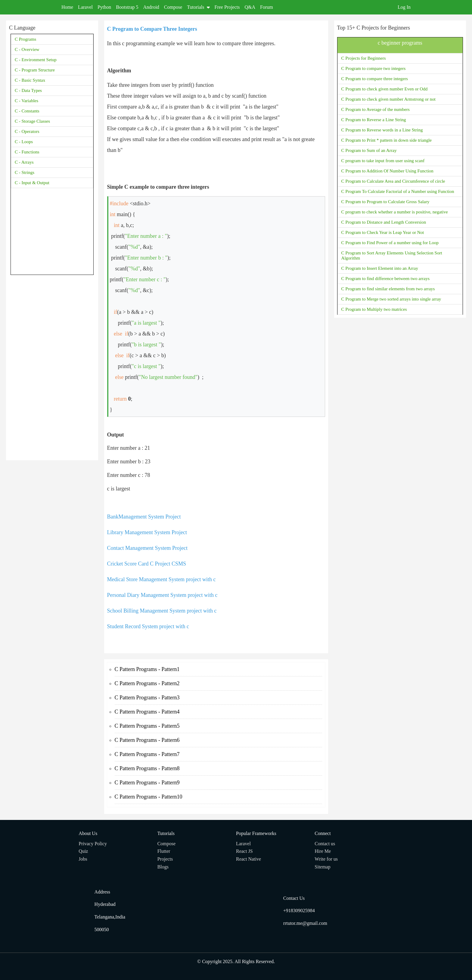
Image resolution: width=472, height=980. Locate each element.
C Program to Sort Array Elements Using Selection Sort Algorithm (392, 255)
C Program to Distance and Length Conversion (384, 222)
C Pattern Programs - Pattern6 (147, 740)
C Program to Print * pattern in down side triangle (387, 140)
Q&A (250, 7)
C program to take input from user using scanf (383, 161)
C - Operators (27, 131)
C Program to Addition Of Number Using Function (387, 171)
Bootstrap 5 (127, 7)
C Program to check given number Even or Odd (385, 89)
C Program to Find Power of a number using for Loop (390, 243)
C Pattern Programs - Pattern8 (147, 768)
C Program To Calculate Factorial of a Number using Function (398, 191)
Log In (404, 7)
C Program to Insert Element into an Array (380, 268)
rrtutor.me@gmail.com (305, 923)
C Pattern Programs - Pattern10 (149, 797)
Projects (165, 859)
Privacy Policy (93, 844)
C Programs (25, 39)
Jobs (83, 859)
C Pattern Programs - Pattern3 (147, 698)
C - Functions (27, 152)
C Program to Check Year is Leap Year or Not (383, 232)
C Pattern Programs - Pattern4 (147, 712)
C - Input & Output (32, 183)
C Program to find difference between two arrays (385, 279)
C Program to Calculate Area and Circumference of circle (393, 181)
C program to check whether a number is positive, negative (395, 212)
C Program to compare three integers (375, 79)
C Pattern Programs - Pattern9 (147, 783)
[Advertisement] (52, 367)
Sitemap (322, 867)
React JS (244, 851)
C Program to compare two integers (374, 68)
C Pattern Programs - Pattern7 (147, 754)
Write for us (326, 859)
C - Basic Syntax (30, 80)
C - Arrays (24, 162)
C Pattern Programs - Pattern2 (147, 683)
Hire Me (323, 851)
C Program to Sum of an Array (369, 150)
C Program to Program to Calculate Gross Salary (385, 202)
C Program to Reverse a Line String (374, 120)
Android (151, 7)
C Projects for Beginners (364, 58)
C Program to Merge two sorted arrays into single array (391, 299)
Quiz (83, 851)
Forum (267, 7)
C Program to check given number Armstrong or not (388, 99)
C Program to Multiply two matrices (374, 309)
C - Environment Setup (36, 60)
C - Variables (26, 101)
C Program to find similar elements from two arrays (388, 289)
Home (67, 7)
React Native (248, 859)
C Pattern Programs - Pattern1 (147, 669)
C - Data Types (28, 90)
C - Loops (24, 142)
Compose (173, 7)
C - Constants (27, 111)
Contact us (325, 844)
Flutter (164, 851)
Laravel (85, 7)
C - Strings (25, 172)
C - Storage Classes (32, 121)
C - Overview (27, 49)
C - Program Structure (35, 70)
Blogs (163, 867)
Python (104, 7)
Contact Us (294, 898)
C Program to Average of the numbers (376, 109)
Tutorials (198, 7)
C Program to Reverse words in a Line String (382, 130)
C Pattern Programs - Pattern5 (147, 726)
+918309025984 (299, 911)
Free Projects (227, 7)
